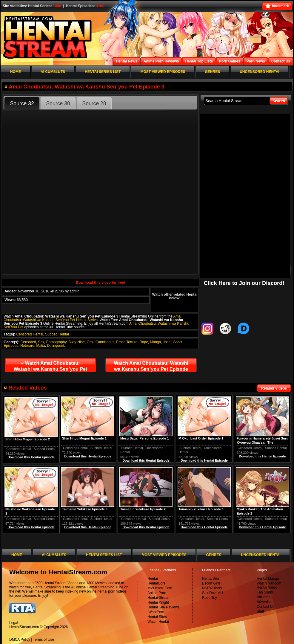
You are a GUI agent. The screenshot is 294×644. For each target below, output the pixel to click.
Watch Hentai (158, 622)
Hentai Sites (157, 617)
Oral (90, 342)
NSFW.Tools (212, 588)
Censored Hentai (30, 334)
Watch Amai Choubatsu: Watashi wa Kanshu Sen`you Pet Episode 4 (151, 367)
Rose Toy (210, 598)
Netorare (27, 346)
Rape (144, 342)
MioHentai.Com (160, 588)
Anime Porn (157, 593)
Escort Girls (211, 583)
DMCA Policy (20, 640)
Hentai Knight (158, 602)
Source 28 (94, 103)
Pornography (56, 342)
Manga (156, 342)
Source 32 (22, 103)
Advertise (264, 602)
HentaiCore (157, 583)
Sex (41, 342)
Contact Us (265, 607)
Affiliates (263, 597)
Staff (260, 611)
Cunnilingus (105, 342)
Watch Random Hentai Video (269, 585)
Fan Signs (265, 592)
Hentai (153, 579)
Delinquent (55, 346)
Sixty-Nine (77, 342)
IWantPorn (156, 612)
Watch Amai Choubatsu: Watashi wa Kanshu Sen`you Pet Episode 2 (51, 367)
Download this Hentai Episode (262, 456)
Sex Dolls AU (213, 593)
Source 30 (58, 103)
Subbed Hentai (57, 334)
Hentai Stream (159, 598)
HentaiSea (210, 579)
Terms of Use (44, 640)
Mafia (40, 346)
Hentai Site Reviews (163, 607)
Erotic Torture (127, 342)
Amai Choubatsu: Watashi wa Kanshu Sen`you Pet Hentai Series (93, 318)
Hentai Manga (268, 579)
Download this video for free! (100, 283)
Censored (28, 342)
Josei (167, 342)
